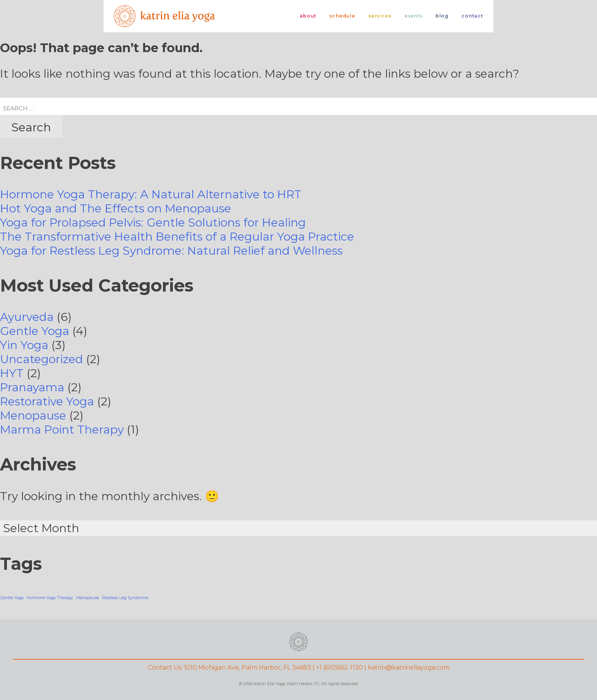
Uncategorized (42, 359)
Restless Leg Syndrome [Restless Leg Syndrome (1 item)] (125, 598)
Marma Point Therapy (62, 430)
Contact (472, 16)
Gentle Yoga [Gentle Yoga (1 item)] (12, 598)
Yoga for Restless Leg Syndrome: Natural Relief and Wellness (171, 251)
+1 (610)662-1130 (339, 667)
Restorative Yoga (47, 401)
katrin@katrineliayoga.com (409, 667)
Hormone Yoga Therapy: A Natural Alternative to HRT (151, 194)
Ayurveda (27, 317)
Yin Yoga (24, 345)
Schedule (342, 16)
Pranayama (32, 387)
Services (380, 16)
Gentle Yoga (35, 331)
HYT (12, 373)
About (308, 16)
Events (413, 16)
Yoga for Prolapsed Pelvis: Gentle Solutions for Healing (153, 222)
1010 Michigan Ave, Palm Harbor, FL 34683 (247, 667)
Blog (442, 16)
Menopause (33, 415)
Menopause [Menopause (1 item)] (88, 598)
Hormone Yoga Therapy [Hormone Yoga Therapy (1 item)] (50, 598)
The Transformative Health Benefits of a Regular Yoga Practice (177, 237)
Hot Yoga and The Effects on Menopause (116, 208)
